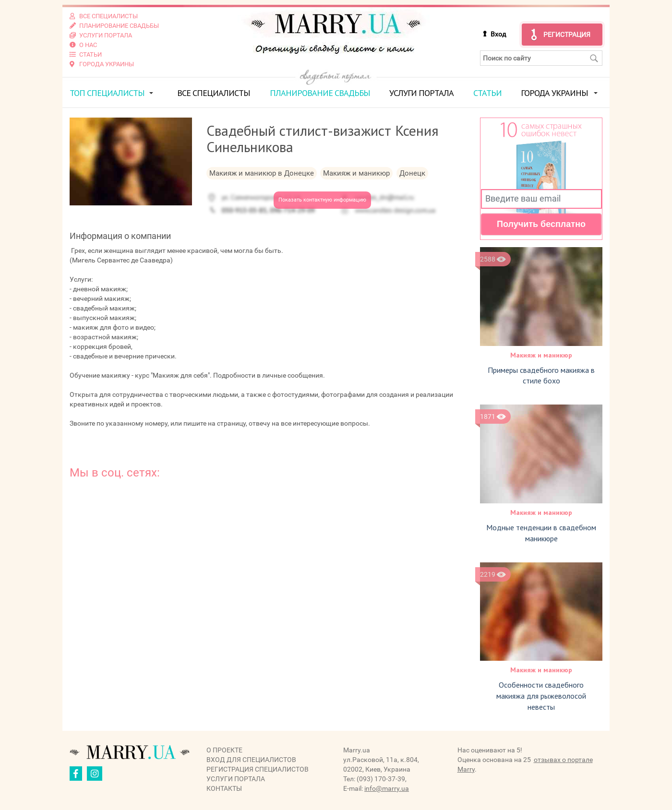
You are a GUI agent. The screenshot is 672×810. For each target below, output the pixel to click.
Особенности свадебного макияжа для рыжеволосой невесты (541, 696)
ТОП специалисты (107, 93)
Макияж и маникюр (541, 355)
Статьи (487, 93)
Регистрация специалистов (258, 769)
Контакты (224, 788)
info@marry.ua (387, 788)
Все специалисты (214, 93)
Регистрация (567, 35)
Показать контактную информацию (322, 200)
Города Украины (554, 93)
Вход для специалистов (251, 760)
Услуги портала (421, 93)
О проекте (224, 750)
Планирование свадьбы (320, 93)
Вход (498, 34)
